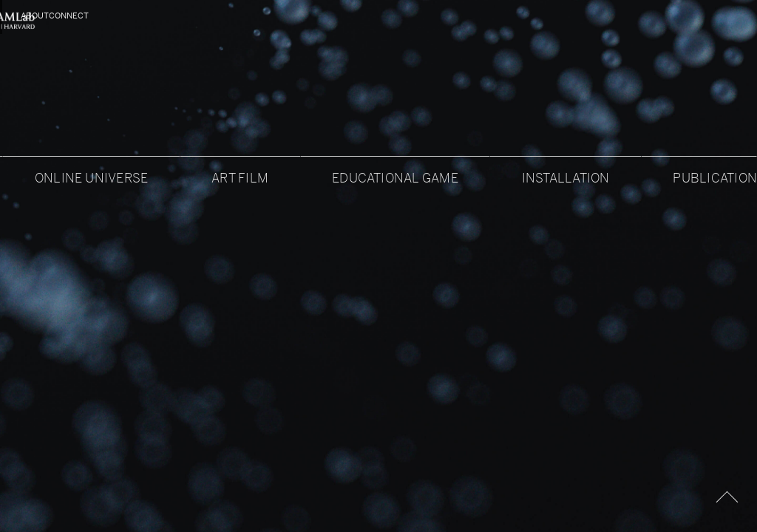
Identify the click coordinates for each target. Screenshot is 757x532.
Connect (716, 16)
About (35, 16)
